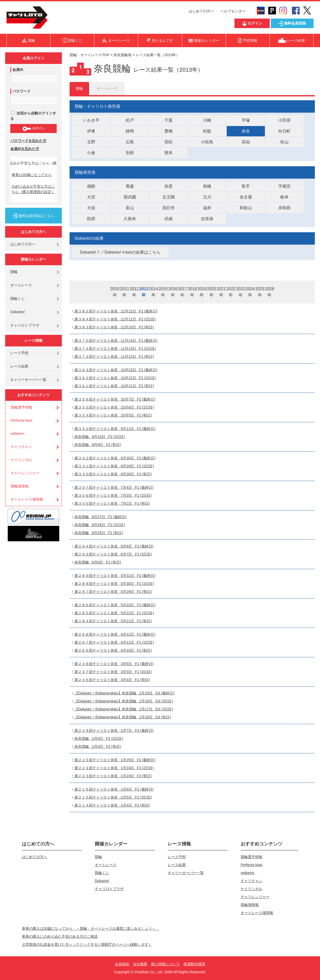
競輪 (14, 272)
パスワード (21, 91)
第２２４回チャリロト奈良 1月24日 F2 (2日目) (113, 768)
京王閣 (169, 197)
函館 (91, 186)
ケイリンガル (21, 460)
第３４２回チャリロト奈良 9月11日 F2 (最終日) (114, 429)
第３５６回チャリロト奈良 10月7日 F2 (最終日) (114, 399)
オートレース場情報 (27, 499)
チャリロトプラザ (25, 325)
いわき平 (91, 120)
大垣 (91, 208)
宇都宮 (284, 186)
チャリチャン (21, 447)
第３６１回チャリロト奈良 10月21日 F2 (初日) (113, 386)
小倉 (91, 153)
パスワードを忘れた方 (28, 141)
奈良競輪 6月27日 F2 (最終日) (99, 517)
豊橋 (169, 131)
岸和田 (284, 208)
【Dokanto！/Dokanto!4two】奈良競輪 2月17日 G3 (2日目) (123, 709)
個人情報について (165, 964)
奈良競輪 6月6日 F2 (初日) (96, 562)
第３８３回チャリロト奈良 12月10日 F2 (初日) (113, 327)
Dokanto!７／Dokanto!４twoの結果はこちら (120, 252)
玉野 (91, 142)
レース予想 (19, 353)
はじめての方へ (201, 11)
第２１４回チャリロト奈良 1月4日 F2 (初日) (111, 805)
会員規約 (122, 964)
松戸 (130, 120)
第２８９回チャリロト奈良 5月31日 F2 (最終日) (114, 576)
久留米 (130, 219)
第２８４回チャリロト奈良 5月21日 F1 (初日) (112, 621)
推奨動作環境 (194, 964)
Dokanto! (18, 312)
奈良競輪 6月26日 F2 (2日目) (99, 525)
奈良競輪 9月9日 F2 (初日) (96, 445)
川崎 (207, 120)
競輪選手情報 (21, 407)
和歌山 (246, 208)
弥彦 (169, 186)
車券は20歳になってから (32, 175)
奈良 (246, 131)
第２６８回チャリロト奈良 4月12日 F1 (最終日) (114, 634)
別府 (130, 153)
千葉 (169, 120)
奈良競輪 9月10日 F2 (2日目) (99, 437)
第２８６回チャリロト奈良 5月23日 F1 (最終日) (114, 605)
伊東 (91, 131)
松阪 (207, 131)
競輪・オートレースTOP (89, 55)
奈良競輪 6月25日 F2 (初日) (98, 533)
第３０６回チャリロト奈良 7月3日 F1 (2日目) (112, 495)
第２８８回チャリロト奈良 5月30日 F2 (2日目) (113, 584)
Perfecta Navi (21, 420)
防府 (91, 219)
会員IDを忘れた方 (25, 149)
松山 (284, 142)
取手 (246, 186)
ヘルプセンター (233, 11)
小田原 (284, 120)
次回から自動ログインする (33, 116)
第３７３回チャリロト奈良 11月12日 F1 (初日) (113, 356)
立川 (207, 197)
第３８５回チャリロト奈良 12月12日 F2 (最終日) (115, 311)
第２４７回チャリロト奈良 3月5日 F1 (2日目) (112, 672)
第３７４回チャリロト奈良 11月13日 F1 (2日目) (114, 348)
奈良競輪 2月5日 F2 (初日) (96, 746)
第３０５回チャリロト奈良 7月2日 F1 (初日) (111, 503)
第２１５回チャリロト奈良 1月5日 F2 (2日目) (112, 797)
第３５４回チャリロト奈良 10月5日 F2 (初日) (112, 415)
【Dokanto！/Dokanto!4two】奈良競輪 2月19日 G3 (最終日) (123, 693)
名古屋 (246, 197)
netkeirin (17, 434)
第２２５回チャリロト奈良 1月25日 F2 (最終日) (114, 760)
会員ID (18, 70)
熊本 (169, 153)
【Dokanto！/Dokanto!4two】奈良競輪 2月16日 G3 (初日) (121, 717)
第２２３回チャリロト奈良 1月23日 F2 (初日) (112, 776)
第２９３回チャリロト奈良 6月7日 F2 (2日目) (112, 554)
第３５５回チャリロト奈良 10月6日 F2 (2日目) (113, 407)
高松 (169, 142)
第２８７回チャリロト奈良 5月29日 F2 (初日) (112, 592)
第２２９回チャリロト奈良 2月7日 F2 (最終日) (113, 730)
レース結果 (19, 366)
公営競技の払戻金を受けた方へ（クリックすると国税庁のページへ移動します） (87, 944)
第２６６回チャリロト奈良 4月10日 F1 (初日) (112, 650)
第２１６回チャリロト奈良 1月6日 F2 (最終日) (113, 789)
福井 (207, 208)
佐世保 (207, 219)
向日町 (284, 131)
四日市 (169, 208)
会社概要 (140, 964)
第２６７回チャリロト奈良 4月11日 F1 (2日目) (113, 642)
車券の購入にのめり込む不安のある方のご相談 (60, 936)
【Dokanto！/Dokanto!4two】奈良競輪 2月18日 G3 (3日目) (123, 701)
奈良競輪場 (122, 55)
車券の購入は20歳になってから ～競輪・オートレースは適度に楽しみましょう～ (91, 928)
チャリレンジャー (25, 473)
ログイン (33, 129)
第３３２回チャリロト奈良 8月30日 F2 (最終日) (114, 458)
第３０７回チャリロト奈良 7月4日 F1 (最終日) (113, 487)
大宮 (91, 197)
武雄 (169, 219)
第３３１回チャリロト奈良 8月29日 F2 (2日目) (113, 466)
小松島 (207, 142)
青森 (130, 186)
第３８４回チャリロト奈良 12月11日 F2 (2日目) (114, 319)
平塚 (246, 120)
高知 (246, 142)
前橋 (207, 186)
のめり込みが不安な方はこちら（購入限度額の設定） (33, 189)
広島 (130, 142)
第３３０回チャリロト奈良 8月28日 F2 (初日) (112, 474)
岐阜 (284, 197)
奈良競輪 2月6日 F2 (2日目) (98, 738)
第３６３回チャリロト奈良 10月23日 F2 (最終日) (115, 370)
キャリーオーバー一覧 (28, 380)
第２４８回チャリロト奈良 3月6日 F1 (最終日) (113, 664)
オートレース (21, 285)
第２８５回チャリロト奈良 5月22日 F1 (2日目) (113, 613)
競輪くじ (18, 298)
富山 (130, 208)
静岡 (130, 131)
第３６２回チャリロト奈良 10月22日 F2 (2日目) (114, 378)
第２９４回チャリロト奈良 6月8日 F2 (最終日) (113, 546)
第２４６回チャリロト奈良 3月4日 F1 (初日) (111, 680)
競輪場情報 (20, 486)
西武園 (130, 197)
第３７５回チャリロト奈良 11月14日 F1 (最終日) (115, 340)
